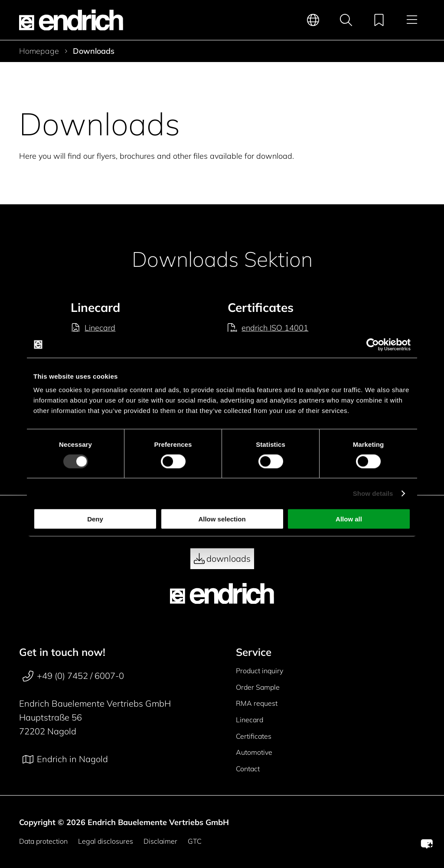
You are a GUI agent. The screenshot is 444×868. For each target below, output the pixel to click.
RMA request (257, 703)
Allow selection (222, 519)
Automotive (254, 752)
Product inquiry (260, 671)
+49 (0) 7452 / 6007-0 (73, 676)
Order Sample (258, 687)
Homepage (39, 51)
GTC (195, 841)
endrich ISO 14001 (268, 328)
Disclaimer (160, 841)
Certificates (254, 736)
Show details (373, 493)
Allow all (349, 519)
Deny (95, 519)
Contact (248, 769)
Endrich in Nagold (65, 759)
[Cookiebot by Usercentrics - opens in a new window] (373, 344)
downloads (222, 559)
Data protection (43, 841)
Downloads (94, 51)
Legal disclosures (106, 841)
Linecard (93, 328)
